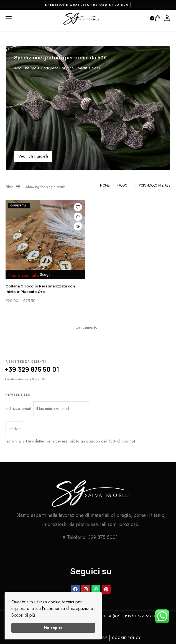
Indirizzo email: (47, 409)
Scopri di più (23, 615)
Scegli (45, 274)
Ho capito (53, 628)
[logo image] (81, 18)
